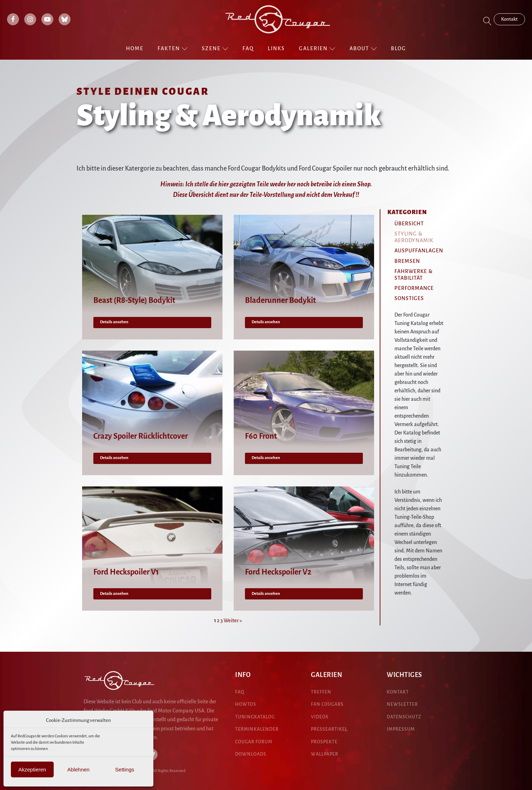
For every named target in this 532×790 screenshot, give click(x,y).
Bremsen (407, 261)
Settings (125, 769)
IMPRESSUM (401, 729)
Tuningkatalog (255, 717)
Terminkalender (257, 729)
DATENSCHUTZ (404, 717)
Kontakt (509, 19)
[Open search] (487, 21)
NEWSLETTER (402, 704)
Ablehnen (78, 769)
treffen (321, 692)
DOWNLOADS (251, 754)
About (363, 49)
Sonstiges (409, 298)
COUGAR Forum (254, 742)
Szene (215, 49)
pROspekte (324, 742)
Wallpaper (325, 754)
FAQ (248, 48)
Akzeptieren (32, 769)
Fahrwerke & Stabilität (414, 275)
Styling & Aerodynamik (414, 237)
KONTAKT (398, 692)
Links (276, 48)
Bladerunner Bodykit (280, 300)
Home (135, 48)
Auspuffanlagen (419, 251)
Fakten (173, 49)
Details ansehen (114, 322)
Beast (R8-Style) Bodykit (134, 300)
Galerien (317, 49)
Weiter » (233, 620)
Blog (398, 48)
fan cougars (327, 704)
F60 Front (261, 436)
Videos (320, 717)
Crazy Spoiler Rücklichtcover (141, 436)
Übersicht (409, 224)
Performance (414, 288)
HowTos (246, 704)
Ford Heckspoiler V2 (278, 572)
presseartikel (329, 729)
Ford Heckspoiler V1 (126, 572)
